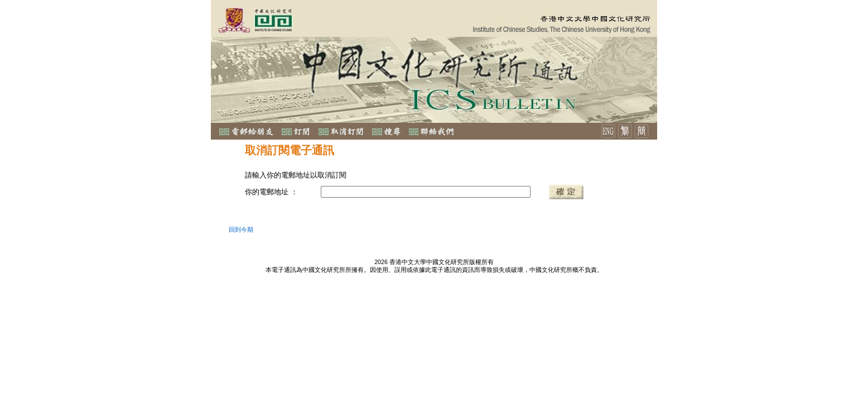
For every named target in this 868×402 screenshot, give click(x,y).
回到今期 (241, 229)
